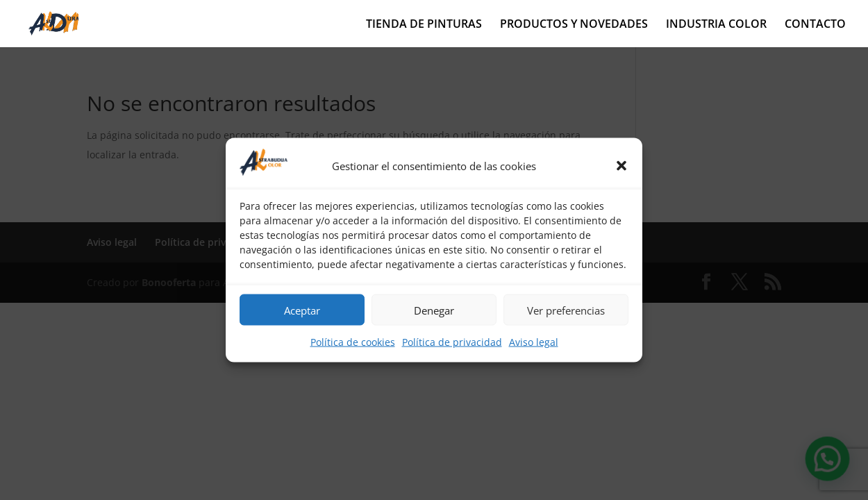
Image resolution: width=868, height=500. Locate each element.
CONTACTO (815, 25)
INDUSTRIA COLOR (716, 25)
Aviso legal (534, 342)
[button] (621, 165)
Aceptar (302, 310)
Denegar (434, 310)
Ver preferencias (566, 310)
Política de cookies (353, 342)
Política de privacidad (452, 342)
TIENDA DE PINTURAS (424, 25)
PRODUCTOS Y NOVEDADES (574, 25)
